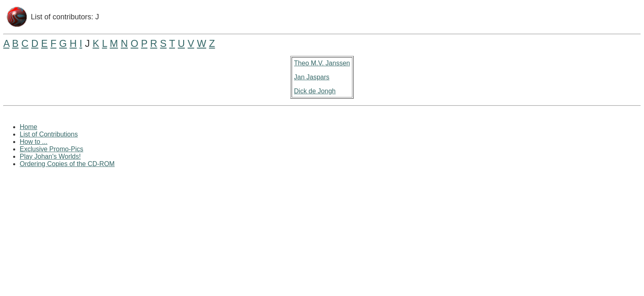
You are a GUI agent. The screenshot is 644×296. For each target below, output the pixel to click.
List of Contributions (49, 134)
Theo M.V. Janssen (322, 63)
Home (29, 127)
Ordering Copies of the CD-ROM (67, 164)
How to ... (34, 142)
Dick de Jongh (315, 91)
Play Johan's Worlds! (50, 156)
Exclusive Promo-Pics (52, 149)
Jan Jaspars (312, 77)
